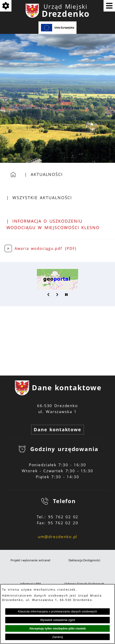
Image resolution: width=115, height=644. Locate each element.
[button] (49, 294)
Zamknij (58, 637)
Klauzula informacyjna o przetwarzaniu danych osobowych (57, 611)
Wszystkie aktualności (42, 198)
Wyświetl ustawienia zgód (57, 620)
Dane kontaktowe (57, 430)
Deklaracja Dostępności (84, 560)
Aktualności (47, 174)
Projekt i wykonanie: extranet (30, 560)
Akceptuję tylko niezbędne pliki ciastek (58, 628)
